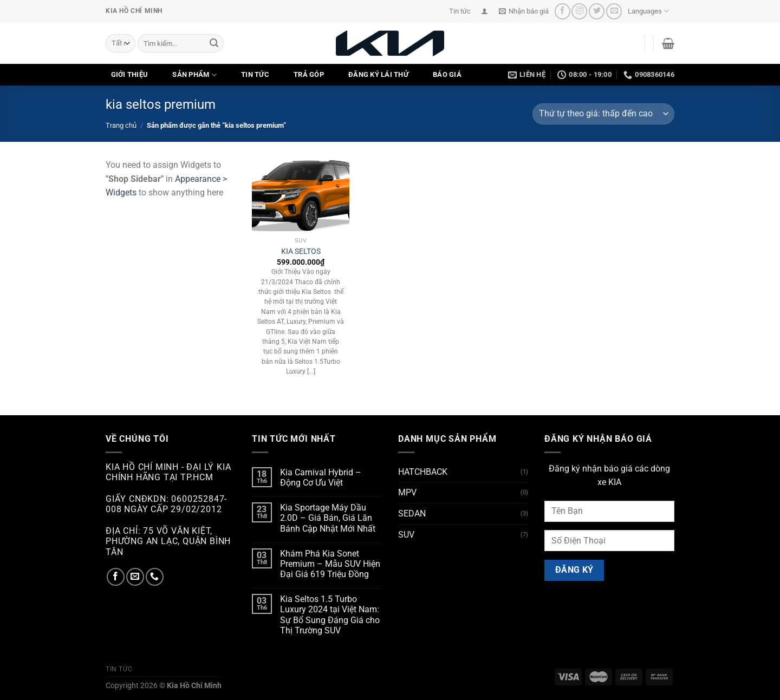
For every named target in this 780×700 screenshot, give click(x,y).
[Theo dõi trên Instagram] (579, 11)
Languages (648, 11)
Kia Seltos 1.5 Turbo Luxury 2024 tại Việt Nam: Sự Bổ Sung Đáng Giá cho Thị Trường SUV (330, 615)
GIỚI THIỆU (130, 74)
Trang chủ (121, 125)
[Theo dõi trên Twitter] (597, 11)
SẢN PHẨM (194, 75)
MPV (407, 492)
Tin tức (460, 11)
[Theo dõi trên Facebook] (563, 11)
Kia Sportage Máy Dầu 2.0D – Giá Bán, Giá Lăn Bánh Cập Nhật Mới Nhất (328, 518)
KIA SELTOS (301, 251)
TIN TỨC (255, 74)
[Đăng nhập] (485, 11)
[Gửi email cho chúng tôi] (614, 11)
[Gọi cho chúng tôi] (155, 577)
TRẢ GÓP (309, 74)
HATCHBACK (423, 472)
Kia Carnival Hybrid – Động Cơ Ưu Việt (321, 477)
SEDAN (412, 513)
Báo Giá (447, 74)
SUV (406, 535)
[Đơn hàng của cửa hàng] (603, 114)
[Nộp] (214, 43)
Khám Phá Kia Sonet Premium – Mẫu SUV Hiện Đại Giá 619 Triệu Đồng (330, 564)
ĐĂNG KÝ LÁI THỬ (378, 74)
